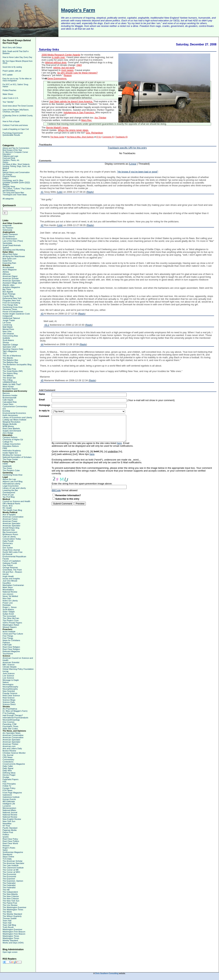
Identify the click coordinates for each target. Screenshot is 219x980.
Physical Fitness (9, 176)
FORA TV (7, 786)
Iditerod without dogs (56, 63)
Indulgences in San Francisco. (79, 113)
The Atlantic (8, 358)
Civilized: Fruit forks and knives (15, 125)
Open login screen (10, 952)
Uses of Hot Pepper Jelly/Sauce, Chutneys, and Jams (16, 111)
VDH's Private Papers (12, 623)
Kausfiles (7, 583)
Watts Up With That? (12, 384)
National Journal (10, 812)
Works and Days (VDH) (13, 943)
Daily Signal (8, 768)
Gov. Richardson (94, 133)
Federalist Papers (10, 779)
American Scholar (11, 278)
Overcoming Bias (10, 336)
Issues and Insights (11, 579)
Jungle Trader (9, 320)
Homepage (45, 405)
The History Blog (10, 373)
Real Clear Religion (11, 647)
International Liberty (11, 484)
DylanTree (7, 261)
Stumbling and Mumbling (14, 250)
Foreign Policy (9, 788)
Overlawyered (9, 492)
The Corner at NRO (11, 872)
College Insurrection (12, 444)
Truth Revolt (8, 927)
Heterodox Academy (12, 451)
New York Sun (9, 821)
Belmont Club (9, 530)
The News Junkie (57, 137)
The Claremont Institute (13, 868)
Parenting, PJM (9, 724)
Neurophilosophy (10, 689)
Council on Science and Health (16, 501)
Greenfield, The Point (12, 570)
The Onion (7, 468)
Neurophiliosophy (10, 687)
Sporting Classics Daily (13, 349)
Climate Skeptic (10, 667)
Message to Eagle (11, 680)
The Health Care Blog (12, 510)
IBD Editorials (9, 801)
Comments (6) (108, 137)
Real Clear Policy (10, 839)
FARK (5, 464)
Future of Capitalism (12, 561)
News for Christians (11, 640)
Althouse (7, 274)
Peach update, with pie (12, 71)
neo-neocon (8, 594)
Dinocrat (6, 545)
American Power (10, 521)
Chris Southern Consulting (107, 973)
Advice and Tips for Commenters (16, 148)
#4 (42, 344)
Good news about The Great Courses (18, 106)
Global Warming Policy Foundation (18, 669)
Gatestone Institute (11, 797)
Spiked (6, 248)
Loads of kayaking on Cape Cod (16, 129)
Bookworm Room (10, 534)
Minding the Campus (12, 455)
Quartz (6, 837)
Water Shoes (8, 94)
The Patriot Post (10, 903)
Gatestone (7, 795)
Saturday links (49, 50)
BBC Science (9, 665)
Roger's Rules (9, 848)
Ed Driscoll (7, 554)
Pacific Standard (10, 828)
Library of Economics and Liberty (17, 417)
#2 (42, 225)
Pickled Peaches (9, 90)
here (119, 443)
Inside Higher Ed (10, 453)
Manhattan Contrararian (13, 585)
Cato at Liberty (9, 537)
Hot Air (6, 574)
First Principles (9, 784)
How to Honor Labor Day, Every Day (17, 57)
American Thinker (10, 744)
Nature (6, 682)
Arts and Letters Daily (12, 748)
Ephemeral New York (12, 298)
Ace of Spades (9, 515)
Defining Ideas (9, 773)
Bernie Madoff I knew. (57, 128)
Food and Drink (9, 158)
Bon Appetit (8, 292)
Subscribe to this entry (67, 499)
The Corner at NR (11, 870)
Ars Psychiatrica (10, 709)
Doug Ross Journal (11, 550)
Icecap (6, 671)
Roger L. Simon (10, 607)
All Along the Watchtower (14, 256)
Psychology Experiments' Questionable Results (13, 134)
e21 (4, 409)
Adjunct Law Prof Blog (12, 481)
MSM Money (8, 426)
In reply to (44, 411)
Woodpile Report (10, 389)
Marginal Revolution (11, 422)
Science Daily (9, 702)
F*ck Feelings (9, 713)
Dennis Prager (9, 775)
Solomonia (7, 230)
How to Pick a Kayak (11, 121)
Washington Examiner (12, 929)
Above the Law (9, 479)
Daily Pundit (8, 541)
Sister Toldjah (9, 612)
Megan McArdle (10, 424)
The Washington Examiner (14, 907)
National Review (10, 592)
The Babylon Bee (10, 360)
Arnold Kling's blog (11, 528)
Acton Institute (9, 632)
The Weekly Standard (12, 914)
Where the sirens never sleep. (73, 130)
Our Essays (7, 174)
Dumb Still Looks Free (12, 552)
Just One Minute (10, 581)
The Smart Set (9, 378)
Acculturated (8, 267)
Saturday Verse (9, 187)
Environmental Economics (14, 413)
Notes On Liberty (10, 601)
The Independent (10, 892)
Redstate (7, 605)
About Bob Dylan (10, 254)
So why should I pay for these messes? (77, 73)
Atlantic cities (8, 285)
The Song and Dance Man (13, 193)
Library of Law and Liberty (14, 488)
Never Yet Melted (10, 596)
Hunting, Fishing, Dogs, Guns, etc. (17, 166)
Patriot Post (8, 832)
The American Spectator (13, 863)
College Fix (8, 442)
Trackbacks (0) (122, 137)
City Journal (8, 755)
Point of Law (8, 495)
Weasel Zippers (10, 627)
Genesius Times (10, 309)
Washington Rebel (11, 625)
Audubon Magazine (11, 287)
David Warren (9, 236)
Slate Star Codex (10, 729)
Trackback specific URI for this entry (127, 148)
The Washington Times (13, 910)
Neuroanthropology (11, 720)
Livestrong (7, 325)
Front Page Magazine (12, 793)
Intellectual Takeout (11, 318)
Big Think (7, 289)
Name (42, 394)
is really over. (59, 57)
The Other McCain (11, 618)
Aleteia (6, 272)
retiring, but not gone (64, 68)
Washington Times (11, 936)
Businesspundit (9, 398)
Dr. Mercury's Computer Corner (15, 152)
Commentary (8, 760)
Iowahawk (7, 466)
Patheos (6, 643)
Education (7, 154)
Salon (5, 850)
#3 (42, 314)
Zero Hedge (8, 433)
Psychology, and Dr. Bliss (13, 180)
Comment (44, 416)
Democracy (8, 543)
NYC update (8, 75)
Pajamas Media (10, 830)
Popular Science (10, 693)
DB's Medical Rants (11, 504)
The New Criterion (11, 896)
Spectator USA (9, 347)
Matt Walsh (8, 327)
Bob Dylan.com (9, 259)
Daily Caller (8, 766)
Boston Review (9, 751)
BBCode (56, 490)
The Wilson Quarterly (12, 916)
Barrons (6, 393)
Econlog (6, 411)
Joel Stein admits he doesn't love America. (71, 102)
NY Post (6, 826)
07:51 (99, 137)
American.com (9, 746)
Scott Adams (8, 340)
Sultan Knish (8, 614)
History (5, 162)
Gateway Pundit (10, 563)
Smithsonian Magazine (13, 852)
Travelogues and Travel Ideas (15, 195)
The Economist (9, 874)
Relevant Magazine (11, 651)
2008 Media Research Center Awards (61, 55)
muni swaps (67, 70)
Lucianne (7, 806)
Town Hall (7, 921)
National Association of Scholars (17, 457)
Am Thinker (100, 118)
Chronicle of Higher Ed (13, 440)
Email (42, 400)
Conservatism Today (12, 539)
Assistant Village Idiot (12, 283)
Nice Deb (7, 598)
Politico (6, 835)
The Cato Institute (11, 865)
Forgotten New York (11, 300)
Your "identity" (8, 102)
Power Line (8, 603)
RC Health (7, 508)
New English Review (12, 819)
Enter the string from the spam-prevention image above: (82, 484)
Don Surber (8, 548)
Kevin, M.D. (8, 506)
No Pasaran (8, 228)
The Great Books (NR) (13, 371)
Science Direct (9, 704)
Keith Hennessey (10, 415)
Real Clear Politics (11, 841)
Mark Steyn (8, 587)
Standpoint (7, 854)
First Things (8, 636)
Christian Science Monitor (14, 753)
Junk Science (9, 673)
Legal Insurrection (11, 486)
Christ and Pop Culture (13, 634)
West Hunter (8, 387)
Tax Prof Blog (9, 497)
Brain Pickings (9, 294)
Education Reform (11, 446)
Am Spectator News (11, 733)
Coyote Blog (8, 296)
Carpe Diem (8, 404)
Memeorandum (9, 808)
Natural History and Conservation (16, 172)
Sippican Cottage (10, 345)
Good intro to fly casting (12, 67)
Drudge (6, 777)
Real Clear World (10, 843)
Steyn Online (8, 857)
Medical (6, 168)
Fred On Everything (11, 303)
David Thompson (10, 234)
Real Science (9, 698)
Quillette (6, 338)
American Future (10, 519)
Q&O (79, 65)
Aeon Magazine (10, 270)
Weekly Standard (10, 940)
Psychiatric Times (10, 726)
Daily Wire (7, 771)
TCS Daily (7, 859)
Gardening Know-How (12, 307)
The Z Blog (8, 380)
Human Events (9, 799)
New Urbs (7, 331)
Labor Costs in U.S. (11, 98)
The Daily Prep (9, 369)
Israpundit (7, 225)
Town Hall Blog (9, 925)
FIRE (5, 448)
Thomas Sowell (9, 918)
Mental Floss (8, 329)
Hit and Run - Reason (12, 572)
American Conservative (13, 517)
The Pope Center (10, 459)
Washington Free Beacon (14, 932)
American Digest (10, 276)
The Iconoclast (9, 616)
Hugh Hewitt (8, 576)
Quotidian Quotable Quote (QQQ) (16, 183)
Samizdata (7, 243)
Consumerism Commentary (15, 406)
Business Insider (10, 395)
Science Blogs (9, 700)
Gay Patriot (8, 565)
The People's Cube (11, 470)
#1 (42, 192)
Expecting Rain (9, 263)
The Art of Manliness (12, 356)
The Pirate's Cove (11, 620)
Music (5, 170)
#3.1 (47, 325)
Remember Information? (68, 495)
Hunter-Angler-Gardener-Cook (16, 314)
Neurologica (8, 684)
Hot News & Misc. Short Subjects (16, 164)
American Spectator (11, 281)
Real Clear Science (11, 696)
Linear (133, 164)
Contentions (8, 762)
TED (5, 353)
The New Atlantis (10, 894)
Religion (6, 185)
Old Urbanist (8, 334)
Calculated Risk (10, 402)
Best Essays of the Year (12, 150)
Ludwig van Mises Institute (14, 420)
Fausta (6, 559)
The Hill (6, 890)
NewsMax (7, 824)
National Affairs (9, 810)
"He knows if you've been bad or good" (138, 172)
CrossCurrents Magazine (14, 764)
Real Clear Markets (11, 428)
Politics (6, 178)
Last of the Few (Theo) (13, 241)
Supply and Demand (12, 431)
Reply (90, 192)
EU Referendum (10, 239)
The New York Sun (11, 901)
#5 (42, 380)
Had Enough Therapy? (13, 715)
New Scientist (9, 691)
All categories (8, 199)
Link (60, 192)
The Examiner (9, 879)
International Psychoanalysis (15, 718)
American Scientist (11, 662)
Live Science (8, 676)
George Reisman (10, 568)
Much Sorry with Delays (12, 48)
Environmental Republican (14, 556)
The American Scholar (12, 861)
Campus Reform (10, 437)
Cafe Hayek (8, 400)
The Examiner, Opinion (13, 881)
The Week (7, 912)
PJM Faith (7, 645)
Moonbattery (8, 590)
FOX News (7, 790)
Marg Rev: (87, 120)
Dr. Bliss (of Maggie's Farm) (15, 711)
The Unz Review (10, 905)
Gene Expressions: (57, 79)
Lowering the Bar (10, 490)
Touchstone (8, 654)
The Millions (8, 376)
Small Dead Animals (12, 245)
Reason (6, 846)
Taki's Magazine (10, 351)
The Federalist (9, 883)
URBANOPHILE (10, 382)
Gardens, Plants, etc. (11, 160)
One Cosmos (8, 722)
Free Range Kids (10, 305)
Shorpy (6, 342)
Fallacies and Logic (10, 156)
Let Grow (7, 323)
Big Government (10, 532)
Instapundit (8, 316)
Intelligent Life (9, 804)
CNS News (8, 757)
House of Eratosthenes (13, 312)
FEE (5, 782)
